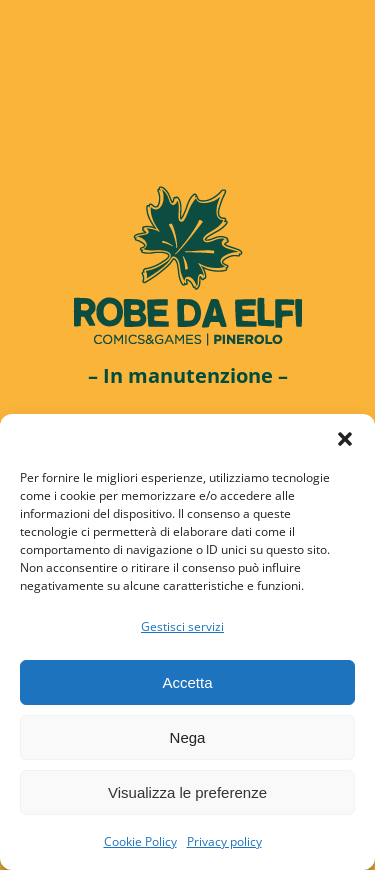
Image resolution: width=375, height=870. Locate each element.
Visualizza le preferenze (187, 792)
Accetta (187, 682)
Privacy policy (224, 841)
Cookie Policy (140, 841)
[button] (345, 439)
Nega (188, 737)
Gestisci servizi (182, 626)
